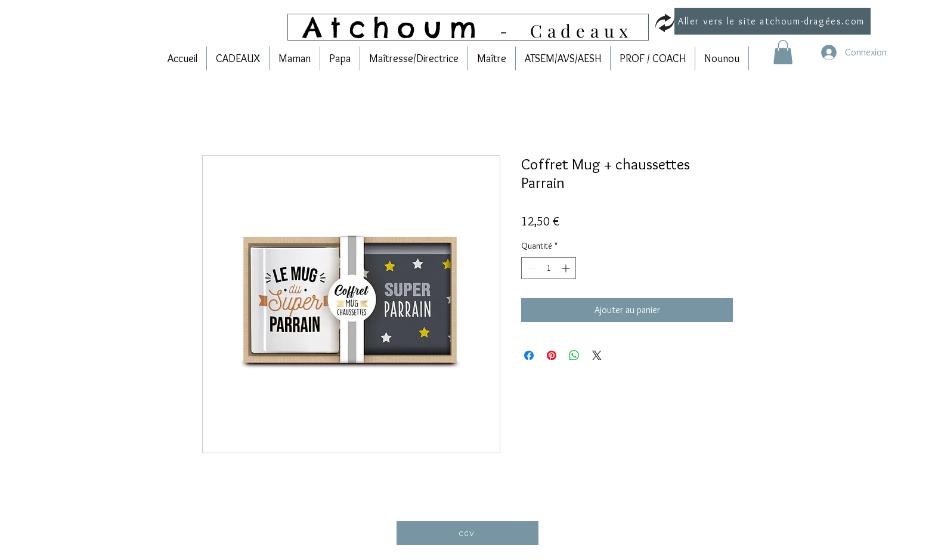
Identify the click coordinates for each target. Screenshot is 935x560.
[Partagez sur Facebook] (529, 355)
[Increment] (567, 268)
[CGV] (467, 533)
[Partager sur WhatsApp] (574, 355)
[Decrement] (530, 268)
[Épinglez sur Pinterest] (552, 355)
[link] (783, 52)
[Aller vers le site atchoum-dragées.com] (773, 21)
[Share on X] (597, 355)
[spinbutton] (549, 268)
